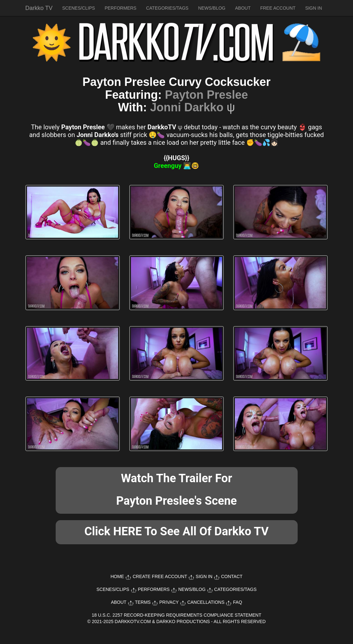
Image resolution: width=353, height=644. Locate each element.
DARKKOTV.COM (133, 621)
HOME (117, 576)
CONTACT (232, 576)
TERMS (143, 602)
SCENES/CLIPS (79, 8)
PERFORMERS (121, 8)
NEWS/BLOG (212, 8)
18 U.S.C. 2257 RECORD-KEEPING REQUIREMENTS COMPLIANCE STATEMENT (176, 615)
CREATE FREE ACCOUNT (160, 576)
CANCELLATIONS (206, 602)
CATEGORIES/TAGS (167, 8)
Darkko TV (39, 8)
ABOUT (243, 8)
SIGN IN (313, 8)
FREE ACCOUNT (278, 8)
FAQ (237, 602)
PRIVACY (169, 602)
